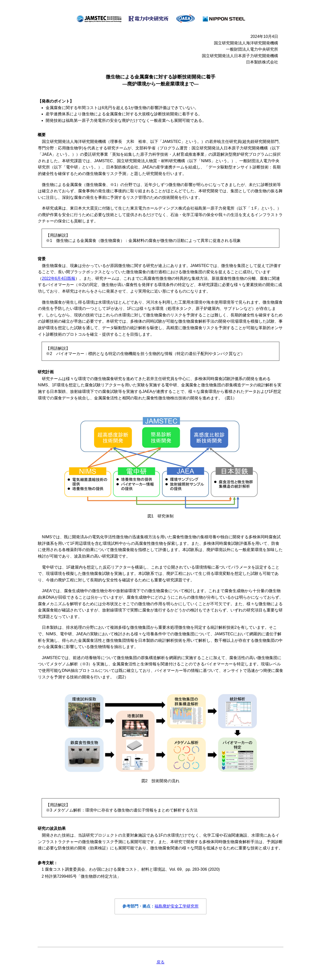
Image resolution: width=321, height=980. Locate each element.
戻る (160, 962)
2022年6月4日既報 (59, 278)
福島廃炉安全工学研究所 (177, 906)
